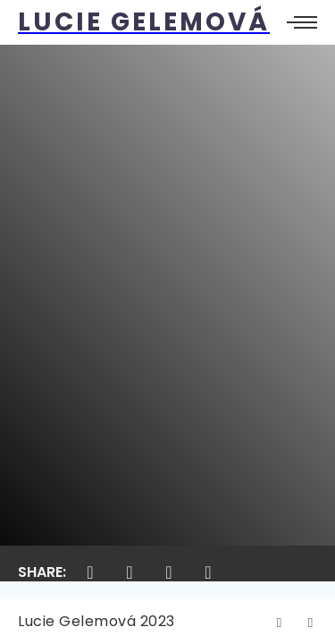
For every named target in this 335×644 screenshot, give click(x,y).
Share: (42, 572)
